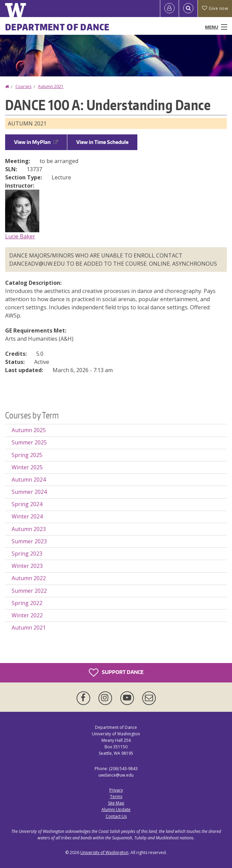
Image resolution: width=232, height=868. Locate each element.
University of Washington (104, 852)
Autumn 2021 (51, 86)
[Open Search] (188, 9)
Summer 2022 (29, 591)
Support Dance (116, 673)
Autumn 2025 (29, 430)
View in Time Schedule (102, 142)
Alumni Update (116, 810)
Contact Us (116, 816)
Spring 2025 (27, 455)
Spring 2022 (27, 603)
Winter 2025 (27, 467)
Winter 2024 (27, 516)
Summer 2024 (29, 492)
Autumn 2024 (29, 480)
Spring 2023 (27, 554)
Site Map (116, 803)
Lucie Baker (20, 236)
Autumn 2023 (29, 529)
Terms (116, 797)
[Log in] (169, 9)
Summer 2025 (29, 442)
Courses (23, 86)
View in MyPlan (36, 142)
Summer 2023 (29, 541)
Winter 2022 (27, 615)
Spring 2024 (27, 504)
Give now (215, 8)
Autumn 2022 (29, 578)
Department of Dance (57, 27)
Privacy (116, 790)
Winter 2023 (27, 566)
